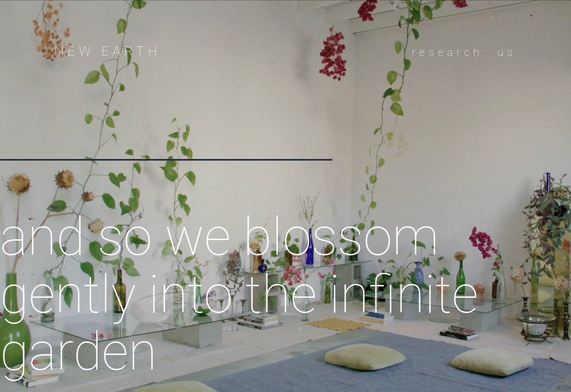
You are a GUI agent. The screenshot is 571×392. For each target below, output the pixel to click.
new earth (108, 51)
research (448, 52)
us (507, 52)
